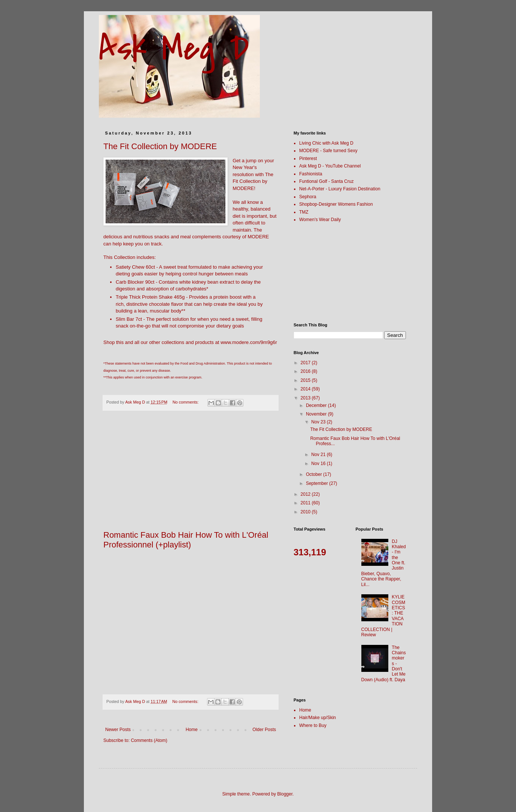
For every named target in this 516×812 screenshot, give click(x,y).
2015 (306, 380)
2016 (306, 371)
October (315, 474)
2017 (306, 363)
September (318, 483)
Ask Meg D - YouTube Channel (330, 166)
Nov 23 (319, 422)
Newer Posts (118, 730)
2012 (306, 494)
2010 (306, 512)
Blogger (285, 794)
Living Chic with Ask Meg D (326, 143)
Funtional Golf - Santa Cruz (326, 181)
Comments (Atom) (149, 740)
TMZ (304, 212)
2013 (306, 398)
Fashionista (311, 174)
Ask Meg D (174, 49)
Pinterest (308, 159)
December (317, 405)
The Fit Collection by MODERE (160, 146)
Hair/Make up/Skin (318, 718)
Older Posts (264, 730)
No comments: (186, 402)
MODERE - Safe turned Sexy (328, 151)
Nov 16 (319, 464)
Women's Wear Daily (320, 220)
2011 (306, 503)
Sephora (308, 197)
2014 (306, 389)
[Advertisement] (191, 474)
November (317, 414)
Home (192, 730)
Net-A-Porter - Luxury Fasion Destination (340, 189)
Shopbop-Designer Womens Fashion (336, 204)
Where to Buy (313, 725)
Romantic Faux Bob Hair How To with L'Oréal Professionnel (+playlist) (186, 540)
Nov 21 (319, 455)
